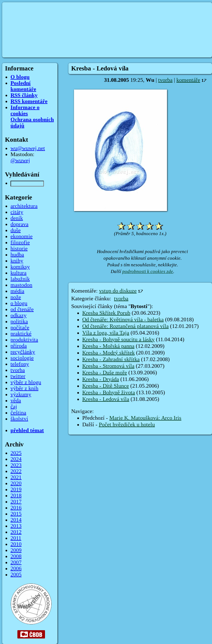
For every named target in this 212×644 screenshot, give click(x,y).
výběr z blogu (26, 382)
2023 (16, 465)
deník (17, 218)
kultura (18, 273)
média (17, 291)
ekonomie (22, 236)
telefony (20, 364)
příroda (19, 346)
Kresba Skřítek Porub (106, 313)
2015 (16, 514)
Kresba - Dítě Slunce (106, 386)
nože (16, 297)
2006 (16, 569)
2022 (16, 471)
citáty (17, 212)
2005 (16, 575)
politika (19, 322)
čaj (14, 407)
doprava (19, 224)
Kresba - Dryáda (101, 379)
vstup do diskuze (118, 291)
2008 (16, 556)
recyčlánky (23, 352)
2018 (16, 496)
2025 (16, 453)
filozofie (20, 243)
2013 (16, 526)
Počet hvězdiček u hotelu (127, 425)
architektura (24, 206)
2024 (16, 459)
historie (19, 249)
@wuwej (20, 161)
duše (16, 230)
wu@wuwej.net (28, 148)
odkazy (18, 316)
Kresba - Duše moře (105, 373)
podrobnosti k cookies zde (148, 271)
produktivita (24, 340)
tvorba (165, 80)
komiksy (20, 267)
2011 (16, 538)
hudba (17, 255)
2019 (16, 490)
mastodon (21, 285)
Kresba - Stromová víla (108, 366)
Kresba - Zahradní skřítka (111, 359)
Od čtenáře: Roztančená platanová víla (125, 326)
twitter (18, 376)
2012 (16, 532)
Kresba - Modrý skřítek (108, 353)
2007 (16, 562)
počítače (20, 328)
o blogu (19, 303)
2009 (16, 550)
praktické (21, 334)
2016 (16, 508)
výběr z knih (24, 388)
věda (16, 401)
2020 (16, 483)
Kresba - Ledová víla (106, 399)
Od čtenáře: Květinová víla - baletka (123, 320)
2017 (16, 502)
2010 (16, 544)
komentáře (188, 80)
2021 (16, 477)
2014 (16, 520)
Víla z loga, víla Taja (106, 333)
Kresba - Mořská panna (108, 346)
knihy (17, 261)
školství (19, 419)
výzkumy (21, 395)
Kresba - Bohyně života (109, 393)
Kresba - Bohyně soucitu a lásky (118, 340)
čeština (18, 413)
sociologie (22, 358)
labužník (20, 279)
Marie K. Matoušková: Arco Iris (145, 418)
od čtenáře (22, 309)
